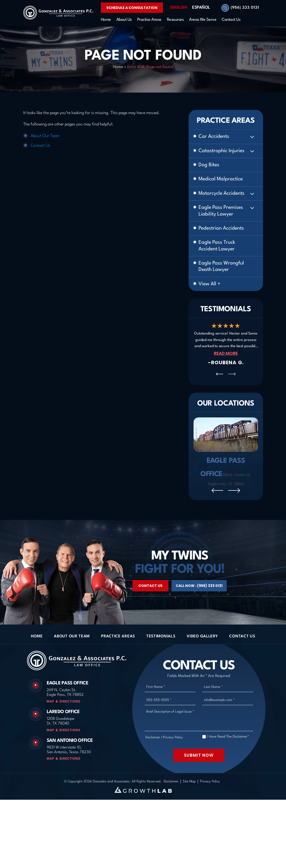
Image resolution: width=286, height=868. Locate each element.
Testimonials (161, 661)
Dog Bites (209, 165)
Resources (175, 20)
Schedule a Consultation (132, 8)
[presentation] (220, 374)
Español (201, 8)
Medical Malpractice (221, 179)
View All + (209, 284)
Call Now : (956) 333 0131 (199, 610)
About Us (124, 20)
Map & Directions (64, 726)
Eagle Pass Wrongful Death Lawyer (221, 266)
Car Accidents (214, 137)
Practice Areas (149, 20)
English (179, 8)
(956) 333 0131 (245, 8)
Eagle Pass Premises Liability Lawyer (221, 211)
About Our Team (45, 136)
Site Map (189, 806)
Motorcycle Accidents (221, 193)
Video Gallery (202, 661)
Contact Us (231, 20)
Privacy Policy (173, 762)
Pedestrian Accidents (221, 228)
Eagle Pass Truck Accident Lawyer (217, 246)
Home (106, 20)
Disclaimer (153, 762)
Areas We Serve (203, 20)
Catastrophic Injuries (221, 151)
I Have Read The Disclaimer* (228, 761)
